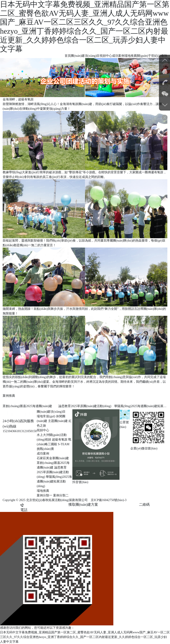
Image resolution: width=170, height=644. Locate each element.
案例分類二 (61, 495)
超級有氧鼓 (60, 440)
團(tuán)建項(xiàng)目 (85, 56)
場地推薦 (131, 56)
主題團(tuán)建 (58, 421)
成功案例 (118, 56)
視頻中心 (106, 56)
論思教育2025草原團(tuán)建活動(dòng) (53, 472)
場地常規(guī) (46, 416)
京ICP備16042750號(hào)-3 (109, 500)
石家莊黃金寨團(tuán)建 (53, 458)
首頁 (68, 56)
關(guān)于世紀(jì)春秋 (152, 56)
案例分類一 (44, 495)
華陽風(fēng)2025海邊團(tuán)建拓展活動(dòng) (54, 481)
